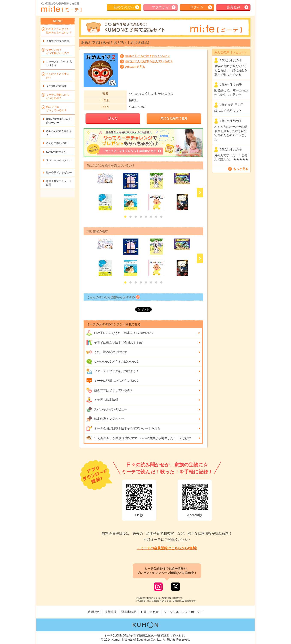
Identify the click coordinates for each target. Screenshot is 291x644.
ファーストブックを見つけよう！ (113, 371)
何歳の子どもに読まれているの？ (148, 56)
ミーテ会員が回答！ (123, 429)
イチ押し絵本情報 (102, 400)
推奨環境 (111, 612)
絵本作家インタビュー (105, 419)
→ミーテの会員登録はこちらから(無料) (167, 548)
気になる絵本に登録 (174, 118)
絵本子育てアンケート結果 (59, 183)
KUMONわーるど (56, 152)
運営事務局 (129, 612)
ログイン (197, 7)
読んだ (113, 118)
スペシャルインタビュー (107, 410)
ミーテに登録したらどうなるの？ (113, 381)
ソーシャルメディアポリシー (183, 612)
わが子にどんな (120, 333)
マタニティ (160, 7)
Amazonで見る (135, 67)
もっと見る (241, 169)
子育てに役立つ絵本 (58, 41)
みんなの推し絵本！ (58, 143)
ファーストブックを (59, 64)
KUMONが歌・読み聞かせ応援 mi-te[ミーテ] (61, 7)
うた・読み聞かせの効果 (107, 352)
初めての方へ (124, 7)
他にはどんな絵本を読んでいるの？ (149, 61)
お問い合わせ (150, 612)
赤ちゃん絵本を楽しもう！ (59, 133)
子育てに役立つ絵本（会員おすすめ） (116, 342)
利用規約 (94, 612)
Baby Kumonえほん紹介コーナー (59, 121)
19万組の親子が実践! (138, 438)
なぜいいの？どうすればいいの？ (113, 362)
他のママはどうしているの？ (110, 390)
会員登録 (233, 7)
